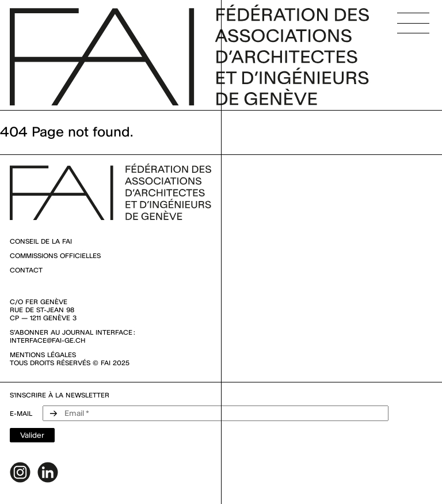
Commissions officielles (55, 256)
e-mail (21, 414)
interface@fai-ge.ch (47, 340)
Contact (26, 270)
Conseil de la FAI (41, 241)
